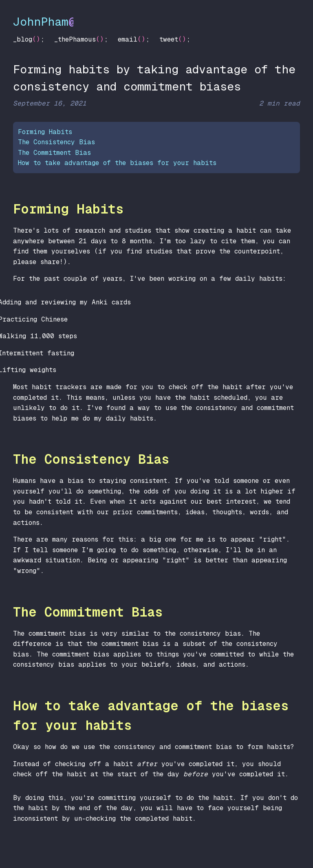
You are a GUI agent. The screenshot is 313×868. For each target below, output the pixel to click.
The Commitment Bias (54, 153)
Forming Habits (45, 132)
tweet (169, 39)
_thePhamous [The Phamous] (75, 39)
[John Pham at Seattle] (156, 17)
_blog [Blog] (23, 39)
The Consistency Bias (56, 142)
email (128, 39)
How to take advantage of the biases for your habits (117, 163)
